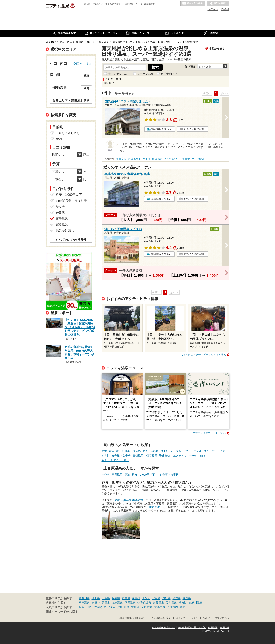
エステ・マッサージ (185, 456)
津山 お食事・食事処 (139, 159)
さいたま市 (115, 607)
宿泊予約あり (169, 74)
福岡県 (187, 598)
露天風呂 (114, 451)
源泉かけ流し (65, 230)
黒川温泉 (171, 603)
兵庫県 (116, 598)
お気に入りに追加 (194, 129)
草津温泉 (84, 603)
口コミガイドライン (187, 618)
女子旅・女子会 (121, 456)
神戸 (183, 607)
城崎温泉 (117, 603)
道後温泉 (159, 603)
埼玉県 (96, 598)
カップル (176, 451)
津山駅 (200, 159)
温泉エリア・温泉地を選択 (71, 101)
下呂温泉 (130, 603)
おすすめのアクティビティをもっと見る (203, 355)
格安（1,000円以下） (156, 451)
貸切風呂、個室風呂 (145, 456)
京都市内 (160, 607)
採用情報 (225, 627)
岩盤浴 (60, 213)
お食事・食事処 (131, 451)
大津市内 (173, 607)
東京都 (136, 598)
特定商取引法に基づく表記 (192, 627)
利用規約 (213, 627)
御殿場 (135, 607)
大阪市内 (147, 607)
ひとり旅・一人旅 (215, 451)
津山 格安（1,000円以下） (166, 159)
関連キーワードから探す (62, 612)
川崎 (89, 607)
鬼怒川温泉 (196, 603)
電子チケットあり (119, 74)
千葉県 (106, 598)
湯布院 (183, 603)
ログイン (213, 9)
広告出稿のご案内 (161, 618)
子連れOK (165, 456)
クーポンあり (145, 74)
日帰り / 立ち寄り (68, 133)
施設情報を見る (160, 129)
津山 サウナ (188, 159)
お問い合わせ (222, 618)
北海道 (156, 598)
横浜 (81, 607)
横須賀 (98, 607)
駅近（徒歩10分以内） (115, 460)
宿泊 (104, 451)
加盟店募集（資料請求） (133, 618)
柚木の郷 (155, 507)
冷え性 (106, 456)
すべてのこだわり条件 (71, 240)
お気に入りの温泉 (193, 4)
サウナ (187, 451)
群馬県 (126, 598)
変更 (86, 75)
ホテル (198, 451)
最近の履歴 (218, 4)
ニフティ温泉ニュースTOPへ (209, 433)
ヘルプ (206, 618)
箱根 (94, 603)
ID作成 (225, 9)
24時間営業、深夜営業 (71, 201)
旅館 (202, 456)
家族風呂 (62, 224)
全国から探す (82, 64)
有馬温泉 (104, 603)
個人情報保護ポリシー (163, 627)
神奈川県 (84, 598)
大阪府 (146, 598)
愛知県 (177, 598)
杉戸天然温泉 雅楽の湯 (129, 500)
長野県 (166, 598)
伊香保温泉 (144, 603)
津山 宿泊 (121, 159)
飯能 (127, 607)
